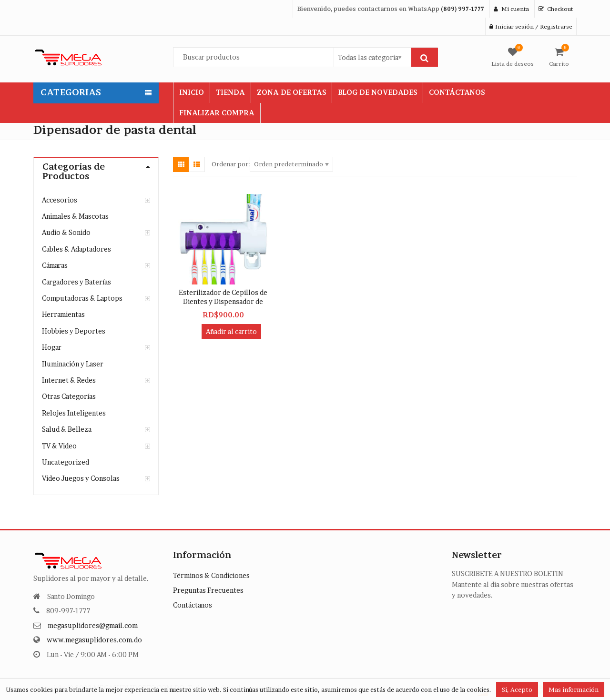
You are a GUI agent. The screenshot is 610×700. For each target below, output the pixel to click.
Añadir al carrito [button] (231, 331)
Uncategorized (66, 462)
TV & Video (59, 446)
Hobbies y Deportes (74, 331)
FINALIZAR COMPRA (217, 113)
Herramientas (63, 314)
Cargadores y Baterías (76, 282)
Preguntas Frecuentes (208, 590)
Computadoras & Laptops (82, 298)
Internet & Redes (69, 380)
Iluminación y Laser (73, 364)
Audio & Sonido (66, 232)
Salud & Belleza (67, 429)
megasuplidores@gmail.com (93, 625)
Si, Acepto (517, 690)
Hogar (52, 347)
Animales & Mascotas (75, 216)
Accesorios (60, 200)
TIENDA (230, 92)
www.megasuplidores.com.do (94, 640)
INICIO (192, 92)
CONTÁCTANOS (457, 92)
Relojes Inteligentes (74, 413)
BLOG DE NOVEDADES (377, 92)
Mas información (574, 690)
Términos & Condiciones (211, 575)
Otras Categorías (69, 396)
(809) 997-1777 (463, 9)
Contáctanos (193, 605)
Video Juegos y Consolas (81, 478)
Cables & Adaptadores (76, 249)
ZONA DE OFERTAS (291, 92)
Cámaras (55, 265)
